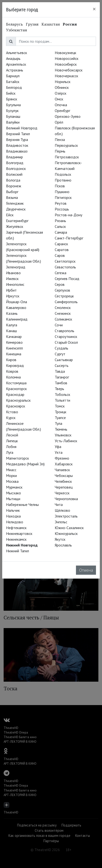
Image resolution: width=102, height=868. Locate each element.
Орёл (59, 122)
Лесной (12, 435)
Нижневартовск (19, 533)
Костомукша (16, 383)
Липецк (12, 441)
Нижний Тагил (17, 551)
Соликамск (63, 319)
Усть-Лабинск (66, 441)
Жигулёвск (15, 226)
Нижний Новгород (22, 545)
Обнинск (62, 87)
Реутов (61, 203)
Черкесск (62, 493)
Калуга (12, 325)
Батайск (13, 82)
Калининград (17, 319)
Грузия (32, 24)
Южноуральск (66, 533)
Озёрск (61, 93)
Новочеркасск (66, 76)
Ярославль (63, 545)
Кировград (15, 365)
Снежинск (63, 313)
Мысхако (14, 493)
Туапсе (60, 418)
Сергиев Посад (67, 279)
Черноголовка (66, 499)
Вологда (13, 180)
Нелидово (15, 522)
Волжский (14, 174)
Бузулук (12, 111)
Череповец (64, 487)
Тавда (60, 371)
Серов (60, 284)
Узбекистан (17, 30)
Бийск (11, 93)
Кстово (12, 412)
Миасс (11, 470)
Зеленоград (16, 267)
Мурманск (14, 487)
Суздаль (61, 348)
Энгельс (61, 522)
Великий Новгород (22, 128)
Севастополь (65, 267)
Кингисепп (14, 348)
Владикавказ (17, 151)
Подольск (63, 174)
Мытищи (13, 499)
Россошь (62, 209)
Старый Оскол (66, 342)
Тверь (59, 389)
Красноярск (16, 406)
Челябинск (63, 481)
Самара (61, 232)
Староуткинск (66, 336)
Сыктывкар (64, 360)
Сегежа (61, 273)
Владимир (14, 157)
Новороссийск (67, 58)
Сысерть (62, 365)
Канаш (11, 331)
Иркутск (13, 296)
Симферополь (66, 302)
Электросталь (66, 516)
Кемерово (14, 342)
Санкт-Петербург (69, 238)
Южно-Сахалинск (69, 528)
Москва (12, 481)
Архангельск (16, 64)
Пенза (60, 140)
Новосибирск (66, 64)
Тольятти (62, 400)
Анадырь (13, 58)
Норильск (63, 82)
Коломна (13, 377)
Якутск (60, 539)
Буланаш (13, 116)
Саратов (62, 250)
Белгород (14, 87)
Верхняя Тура (17, 140)
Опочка (61, 105)
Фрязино (62, 458)
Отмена (86, 570)
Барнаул (13, 76)
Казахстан (51, 24)
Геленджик (15, 203)
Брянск (12, 99)
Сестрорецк (64, 296)
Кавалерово (16, 308)
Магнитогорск (17, 458)
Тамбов (61, 383)
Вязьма (12, 197)
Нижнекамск (16, 539)
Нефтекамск (16, 528)
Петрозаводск (67, 157)
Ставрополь (65, 331)
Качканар (14, 336)
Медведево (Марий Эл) (25, 464)
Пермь (60, 151)
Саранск (61, 244)
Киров (11, 360)
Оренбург (62, 111)
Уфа (58, 447)
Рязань (60, 221)
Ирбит (11, 290)
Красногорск (16, 389)
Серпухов (62, 290)
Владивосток (17, 145)
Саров (60, 255)
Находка (13, 516)
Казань (12, 313)
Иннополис (15, 284)
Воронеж (14, 186)
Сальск (60, 226)
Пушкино (62, 192)
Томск (60, 406)
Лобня (11, 447)
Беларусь (14, 24)
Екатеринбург (17, 221)
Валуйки (13, 122)
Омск (59, 99)
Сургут (60, 354)
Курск (11, 418)
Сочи (59, 325)
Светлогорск (65, 261)
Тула (58, 423)
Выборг (12, 192)
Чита (59, 504)
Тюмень (61, 429)
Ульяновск (63, 435)
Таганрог (62, 377)
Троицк (61, 412)
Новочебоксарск (69, 70)
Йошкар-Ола (17, 302)
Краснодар (15, 394)
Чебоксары (64, 476)
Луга (10, 452)
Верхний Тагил (18, 134)
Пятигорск (63, 197)
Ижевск (12, 279)
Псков (60, 186)
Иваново (13, 273)
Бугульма (13, 105)
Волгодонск (16, 168)
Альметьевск (17, 53)
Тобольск (62, 394)
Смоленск (63, 308)
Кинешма (14, 354)
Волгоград (15, 163)
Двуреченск (16, 209)
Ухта (59, 452)
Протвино (63, 180)
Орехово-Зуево (68, 116)
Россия (70, 24)
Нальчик (13, 510)
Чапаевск (62, 470)
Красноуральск (18, 400)
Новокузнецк (65, 53)
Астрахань (15, 70)
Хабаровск (64, 464)
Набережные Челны (22, 504)
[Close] (94, 9)
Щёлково (62, 510)
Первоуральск (66, 145)
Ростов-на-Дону (68, 215)
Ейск (10, 215)
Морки (11, 476)
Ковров (12, 371)
